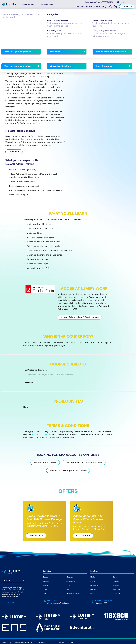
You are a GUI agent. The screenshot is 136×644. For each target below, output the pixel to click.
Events (97, 6)
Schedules (69, 577)
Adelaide (116, 581)
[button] (34, 49)
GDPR (51, 642)
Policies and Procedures (24, 642)
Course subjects (46, 50)
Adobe (13, 21)
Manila (93, 577)
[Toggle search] (111, 6)
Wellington (117, 589)
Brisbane (93, 589)
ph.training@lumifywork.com (58, 603)
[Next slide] (66, 50)
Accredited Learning (72, 593)
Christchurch (117, 593)
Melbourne (94, 585)
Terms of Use (40, 642)
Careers (46, 593)
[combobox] (3, 580)
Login (122, 2)
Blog (104, 6)
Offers (89, 6)
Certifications (70, 581)
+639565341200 (107, 2)
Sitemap (72, 642)
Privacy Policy (7, 642)
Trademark (61, 642)
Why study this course (13, 50)
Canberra (116, 577)
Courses (5, 21)
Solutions (46, 581)
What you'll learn (31, 50)
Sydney (93, 581)
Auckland (116, 585)
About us (80, 6)
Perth (92, 593)
